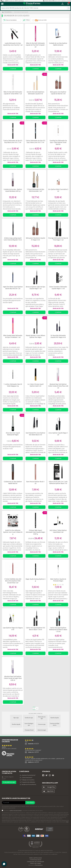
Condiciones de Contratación (35, 862)
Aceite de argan (42, 730)
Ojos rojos (16, 718)
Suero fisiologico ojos (29, 724)
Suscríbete (30, 803)
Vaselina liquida (55, 718)
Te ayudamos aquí (9, 782)
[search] (69, 8)
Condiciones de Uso (35, 860)
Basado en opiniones (9, 749)
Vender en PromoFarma (28, 784)
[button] (63, 4)
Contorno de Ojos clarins (55, 724)
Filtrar (26, 20)
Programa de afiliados (27, 782)
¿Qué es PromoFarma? (28, 775)
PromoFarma (39, 865)
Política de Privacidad (35, 858)
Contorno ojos (42, 724)
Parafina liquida (16, 724)
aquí (67, 822)
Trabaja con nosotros (27, 780)
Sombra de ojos (29, 718)
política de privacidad (16, 811)
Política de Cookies (35, 863)
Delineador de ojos (42, 718)
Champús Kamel (29, 730)
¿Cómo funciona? (26, 778)
